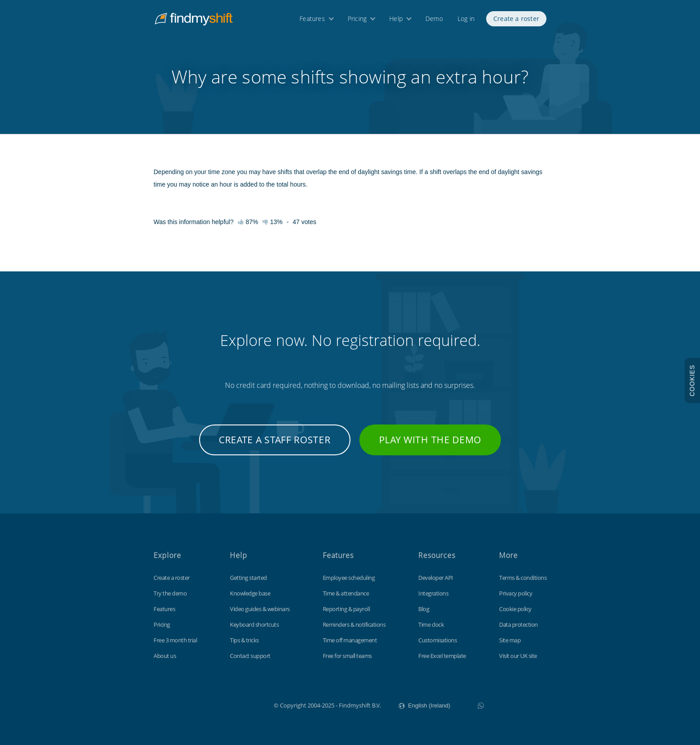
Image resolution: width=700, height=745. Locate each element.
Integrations (433, 593)
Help (396, 21)
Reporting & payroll (346, 609)
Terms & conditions (523, 578)
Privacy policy (516, 593)
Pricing (357, 21)
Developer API (436, 578)
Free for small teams (347, 656)
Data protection (519, 624)
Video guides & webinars (260, 609)
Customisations (437, 640)
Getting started (248, 578)
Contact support (250, 656)
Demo (434, 21)
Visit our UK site (518, 656)
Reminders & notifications (354, 624)
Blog (424, 609)
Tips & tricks (244, 640)
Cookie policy (515, 609)
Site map (510, 640)
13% (273, 222)
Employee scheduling (349, 578)
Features (312, 21)
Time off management (350, 640)
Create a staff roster (275, 440)
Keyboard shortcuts (254, 624)
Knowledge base (250, 593)
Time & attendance (346, 593)
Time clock (431, 624)
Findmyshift (229, 704)
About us (165, 656)
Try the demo (170, 593)
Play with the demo (430, 440)
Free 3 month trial (175, 640)
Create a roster (516, 21)
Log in (466, 21)
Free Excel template (442, 656)
